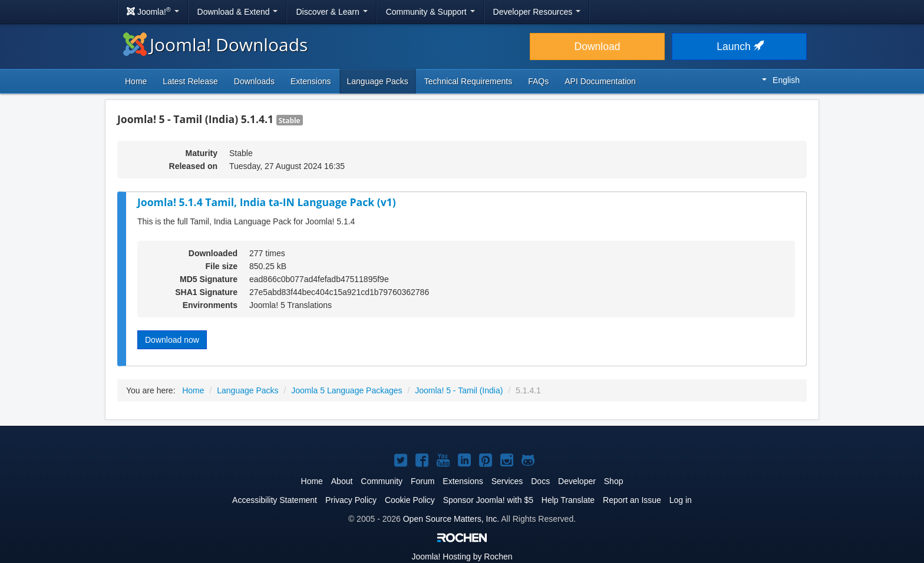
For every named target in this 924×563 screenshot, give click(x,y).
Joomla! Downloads (215, 44)
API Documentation (600, 81)
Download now (172, 340)
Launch (739, 47)
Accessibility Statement (275, 500)
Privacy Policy (351, 500)
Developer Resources (537, 12)
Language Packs (378, 81)
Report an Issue (632, 500)
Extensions (311, 81)
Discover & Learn (331, 12)
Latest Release (190, 81)
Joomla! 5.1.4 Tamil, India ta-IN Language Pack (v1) (267, 202)
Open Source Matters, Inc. (451, 519)
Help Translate (568, 500)
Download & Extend (238, 12)
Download (598, 47)
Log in (681, 500)
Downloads (254, 81)
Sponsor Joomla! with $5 (488, 500)
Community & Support (430, 12)
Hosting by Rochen (462, 557)
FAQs (538, 81)
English (781, 80)
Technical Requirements (468, 81)
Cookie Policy (410, 500)
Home (136, 81)
